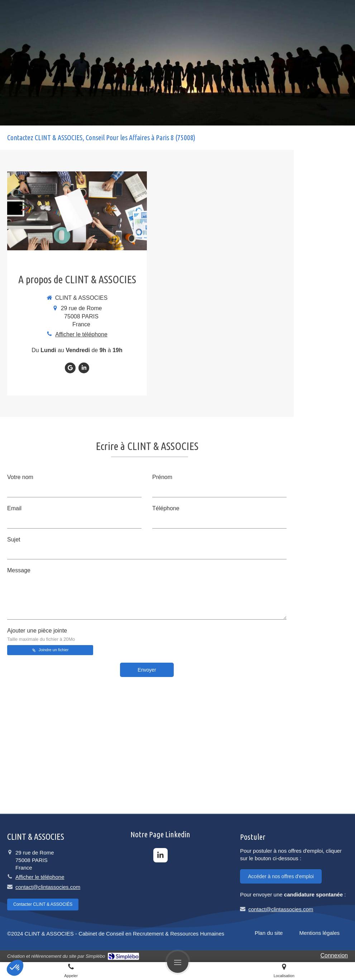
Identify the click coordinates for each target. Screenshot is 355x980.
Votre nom (20, 477)
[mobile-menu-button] (178, 962)
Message (19, 570)
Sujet (14, 539)
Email (14, 508)
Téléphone (166, 508)
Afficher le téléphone (81, 334)
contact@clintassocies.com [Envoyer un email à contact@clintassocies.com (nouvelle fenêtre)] (48, 887)
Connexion (334, 955)
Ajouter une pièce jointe (41, 635)
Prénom (162, 477)
